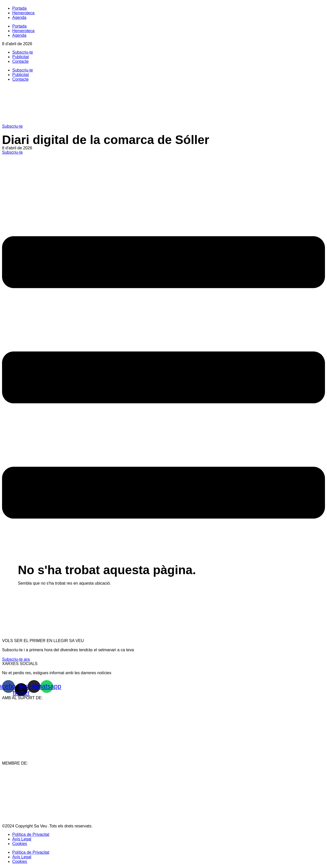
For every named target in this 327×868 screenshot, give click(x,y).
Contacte (20, 61)
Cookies (20, 844)
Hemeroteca (23, 13)
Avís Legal (22, 839)
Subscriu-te (23, 52)
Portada (19, 8)
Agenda (19, 17)
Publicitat (21, 57)
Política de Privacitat (31, 834)
